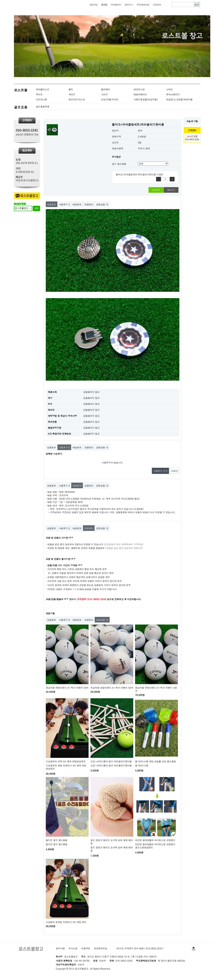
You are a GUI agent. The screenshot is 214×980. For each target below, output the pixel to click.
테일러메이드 (140, 94)
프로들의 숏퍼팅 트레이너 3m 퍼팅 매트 (66, 922)
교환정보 (89, 204)
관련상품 (102, 204)
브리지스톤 (41, 99)
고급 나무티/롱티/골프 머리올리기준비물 (111, 761)
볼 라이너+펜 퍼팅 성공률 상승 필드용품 (155, 761)
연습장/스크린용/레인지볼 (179, 99)
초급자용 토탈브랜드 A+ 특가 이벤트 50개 (112, 688)
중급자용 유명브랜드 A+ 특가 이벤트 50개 (67, 688)
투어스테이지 (173, 94)
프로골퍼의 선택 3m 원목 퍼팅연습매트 (66, 761)
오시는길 (73, 948)
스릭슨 (170, 89)
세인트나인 (139, 89)
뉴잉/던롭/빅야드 (110, 99)
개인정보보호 (100, 948)
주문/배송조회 (143, 5)
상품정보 (52, 204)
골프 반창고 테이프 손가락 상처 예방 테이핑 (112, 842)
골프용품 (21, 107)
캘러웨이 (106, 89)
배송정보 (77, 204)
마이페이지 (116, 5)
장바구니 (129, 5)
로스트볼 (21, 90)
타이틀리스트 (43, 89)
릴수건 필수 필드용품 (57, 840)
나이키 (104, 94)
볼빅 (71, 89)
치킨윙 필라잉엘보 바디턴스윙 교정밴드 (155, 840)
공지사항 (60, 948)
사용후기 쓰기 (160, 471)
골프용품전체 (43, 106)
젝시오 (39, 94)
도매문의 (157, 5)
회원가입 (93, 5)
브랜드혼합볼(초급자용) (146, 99)
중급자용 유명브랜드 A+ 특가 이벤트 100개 (156, 689)
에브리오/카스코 (77, 99)
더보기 (175, 471)
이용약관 (86, 948)
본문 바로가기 (0, 0)
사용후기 (64, 204)
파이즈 (72, 94)
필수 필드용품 (119, 164)
